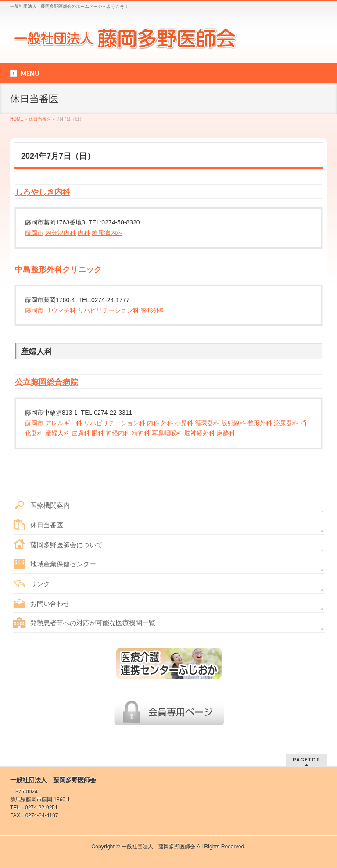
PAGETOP (307, 759)
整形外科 (153, 310)
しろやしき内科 (43, 192)
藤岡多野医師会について (66, 545)
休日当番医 (47, 525)
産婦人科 (57, 433)
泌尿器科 (286, 423)
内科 (84, 233)
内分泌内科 (61, 233)
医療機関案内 (50, 505)
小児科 (184, 423)
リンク (40, 584)
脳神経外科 (200, 433)
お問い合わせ (50, 603)
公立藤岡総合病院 (47, 382)
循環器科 (207, 423)
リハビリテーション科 (108, 310)
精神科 (141, 433)
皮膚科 (81, 433)
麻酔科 (226, 433)
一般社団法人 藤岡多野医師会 (158, 847)
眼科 (98, 433)
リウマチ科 (61, 310)
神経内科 (118, 433)
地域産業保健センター (63, 564)
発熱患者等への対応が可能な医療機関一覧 (93, 623)
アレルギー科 (64, 423)
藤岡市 (34, 233)
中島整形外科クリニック (58, 270)
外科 (167, 423)
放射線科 (233, 423)
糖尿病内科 (107, 233)
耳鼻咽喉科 (167, 433)
